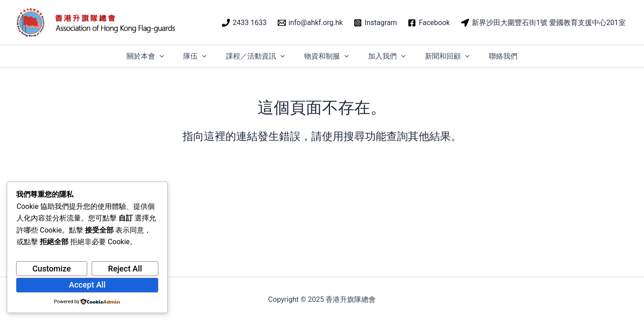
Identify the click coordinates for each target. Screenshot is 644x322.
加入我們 (390, 56)
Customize (52, 269)
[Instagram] (375, 23)
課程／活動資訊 (252, 56)
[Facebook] (429, 23)
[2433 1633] (244, 23)
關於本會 (136, 56)
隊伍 (189, 56)
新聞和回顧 (453, 56)
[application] (151, 56)
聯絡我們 (512, 56)
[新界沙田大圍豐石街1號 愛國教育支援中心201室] (543, 23)
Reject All (125, 269)
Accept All (87, 285)
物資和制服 (326, 56)
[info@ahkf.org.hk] (311, 23)
